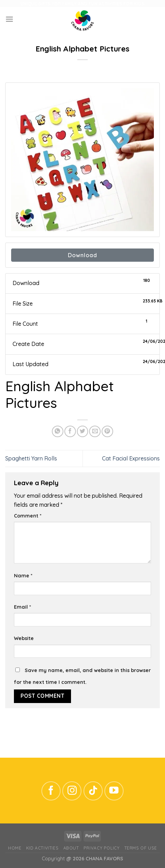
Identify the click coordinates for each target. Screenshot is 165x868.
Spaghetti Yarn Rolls (31, 458)
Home (15, 848)
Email (22, 607)
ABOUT (71, 848)
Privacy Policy (101, 848)
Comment (28, 516)
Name (23, 576)
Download (82, 255)
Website (24, 638)
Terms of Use (141, 848)
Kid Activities (42, 848)
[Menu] (9, 19)
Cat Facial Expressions (131, 458)
